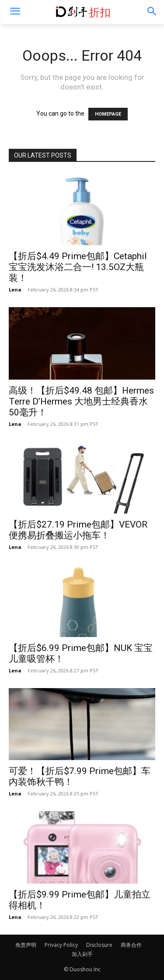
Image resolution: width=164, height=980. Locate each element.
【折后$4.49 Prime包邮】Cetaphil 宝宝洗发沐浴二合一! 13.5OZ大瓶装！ (78, 267)
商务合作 (131, 945)
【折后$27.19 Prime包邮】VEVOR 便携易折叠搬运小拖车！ (78, 530)
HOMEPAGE (108, 114)
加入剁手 (82, 954)
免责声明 (26, 945)
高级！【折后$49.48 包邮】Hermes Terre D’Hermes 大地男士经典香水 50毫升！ (81, 401)
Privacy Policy (61, 945)
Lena (15, 290)
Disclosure (99, 945)
